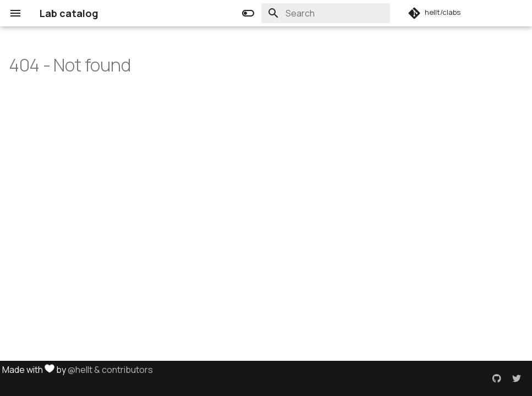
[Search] (326, 13)
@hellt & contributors (110, 370)
